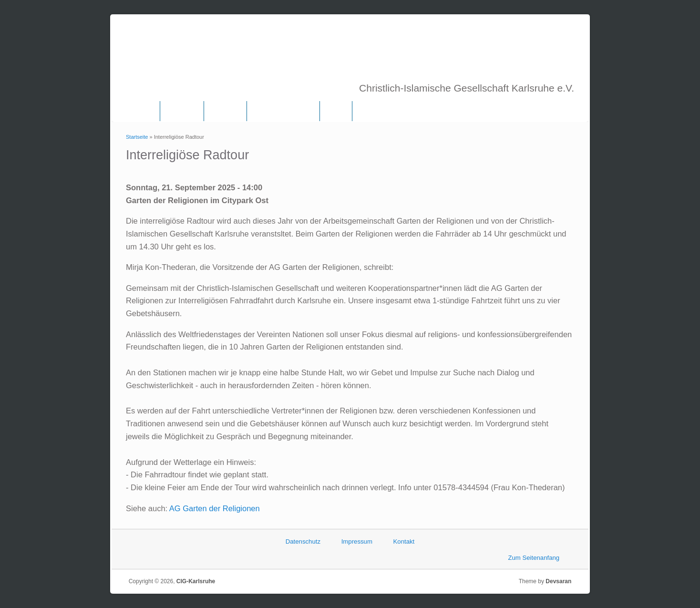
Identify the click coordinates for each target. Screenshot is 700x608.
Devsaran (558, 581)
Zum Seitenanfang (534, 558)
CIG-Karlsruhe (196, 581)
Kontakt (404, 541)
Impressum (357, 541)
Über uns (182, 111)
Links (336, 111)
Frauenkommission (283, 111)
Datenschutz (303, 541)
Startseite (137, 137)
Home (143, 111)
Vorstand (225, 111)
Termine (372, 111)
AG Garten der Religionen (215, 508)
